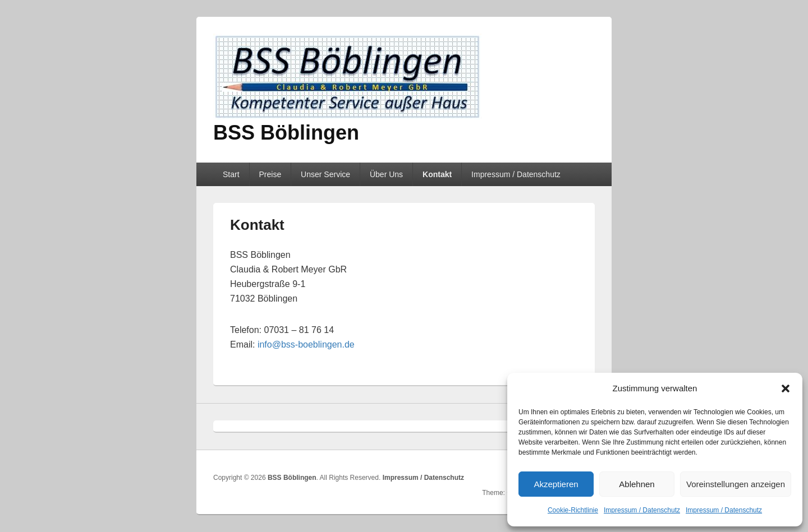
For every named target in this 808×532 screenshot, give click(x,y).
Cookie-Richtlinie (573, 510)
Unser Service (325, 174)
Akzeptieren (556, 484)
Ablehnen (637, 484)
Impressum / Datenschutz (642, 510)
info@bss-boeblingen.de (306, 344)
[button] (786, 388)
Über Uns (386, 174)
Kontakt (437, 174)
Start (231, 174)
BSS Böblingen (286, 133)
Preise (270, 174)
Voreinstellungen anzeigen (736, 484)
